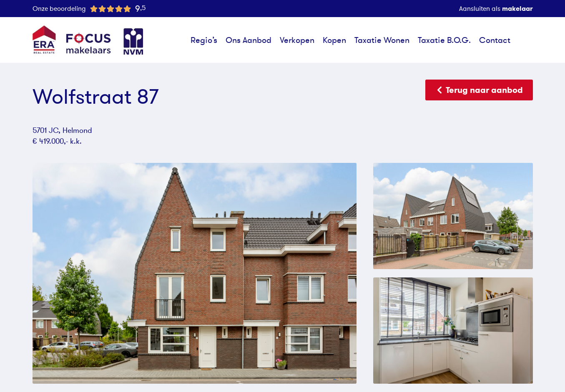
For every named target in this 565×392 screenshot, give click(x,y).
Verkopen (297, 40)
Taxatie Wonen (382, 40)
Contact (495, 40)
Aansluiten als (496, 8)
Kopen (334, 40)
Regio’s (204, 40)
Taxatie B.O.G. (444, 40)
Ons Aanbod (249, 40)
